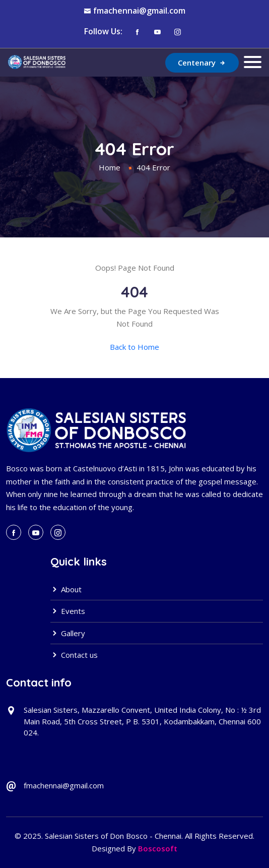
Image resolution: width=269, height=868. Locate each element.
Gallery (68, 633)
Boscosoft (158, 848)
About (66, 589)
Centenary (202, 63)
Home (110, 167)
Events (68, 611)
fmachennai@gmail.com (139, 11)
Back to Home (134, 347)
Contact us (74, 655)
